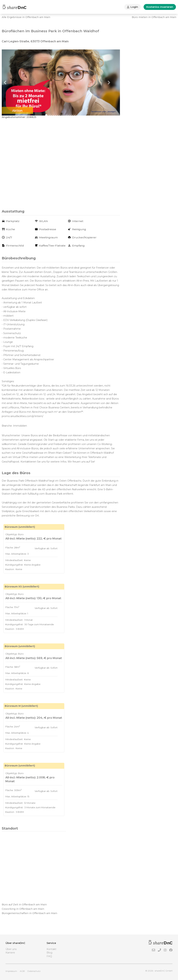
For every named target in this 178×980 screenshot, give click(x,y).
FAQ (49, 956)
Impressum (11, 971)
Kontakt (51, 949)
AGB (22, 971)
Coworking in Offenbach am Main (23, 909)
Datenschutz (34, 971)
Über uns (11, 949)
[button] (11, 83)
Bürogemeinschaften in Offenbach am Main (29, 913)
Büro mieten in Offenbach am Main (154, 17)
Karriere (10, 953)
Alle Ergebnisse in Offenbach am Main (26, 17)
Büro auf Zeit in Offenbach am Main (24, 905)
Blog (49, 953)
